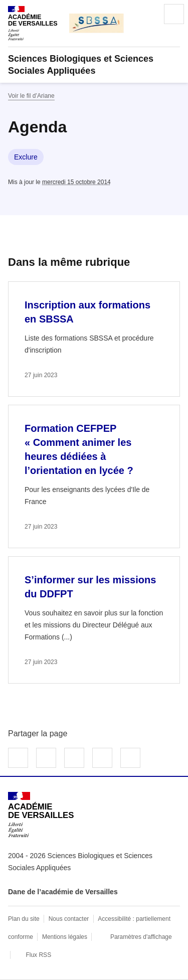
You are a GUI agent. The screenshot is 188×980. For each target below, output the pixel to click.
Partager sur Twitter (46, 758)
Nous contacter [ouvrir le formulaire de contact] (69, 919)
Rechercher (146, 14)
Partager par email (102, 758)
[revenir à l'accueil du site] (94, 65)
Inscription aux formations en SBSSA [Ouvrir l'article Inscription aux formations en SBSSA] (87, 312)
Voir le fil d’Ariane (31, 96)
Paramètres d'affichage (141, 937)
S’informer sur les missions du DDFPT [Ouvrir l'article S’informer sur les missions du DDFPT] (90, 587)
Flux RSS (38, 955)
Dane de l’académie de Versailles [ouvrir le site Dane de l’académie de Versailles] (63, 892)
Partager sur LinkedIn (74, 758)
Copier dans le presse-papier (130, 758)
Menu (174, 14)
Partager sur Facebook (18, 758)
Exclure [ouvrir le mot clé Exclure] (26, 157)
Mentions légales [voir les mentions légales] (65, 937)
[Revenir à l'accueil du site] (41, 815)
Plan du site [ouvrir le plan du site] (24, 919)
